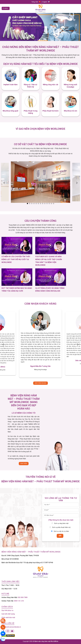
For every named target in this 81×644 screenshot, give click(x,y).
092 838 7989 (23, 597)
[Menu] (6, 8)
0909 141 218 (19, 601)
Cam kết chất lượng (8, 614)
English (46, 2)
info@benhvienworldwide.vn (11, 627)
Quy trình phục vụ (7, 610)
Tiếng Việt (36, 2)
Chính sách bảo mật (8, 617)
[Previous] (4, 183)
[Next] (77, 183)
